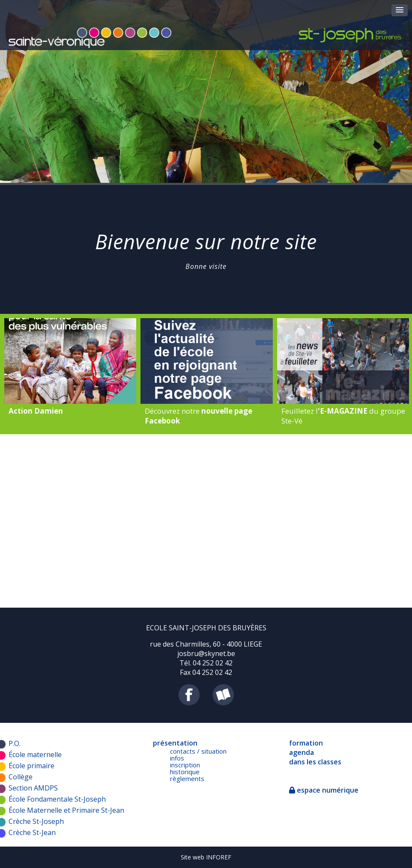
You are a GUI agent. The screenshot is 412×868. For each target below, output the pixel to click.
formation (306, 743)
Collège (21, 777)
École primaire (31, 766)
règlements (187, 779)
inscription (185, 765)
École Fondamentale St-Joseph (57, 799)
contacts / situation (198, 751)
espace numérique (324, 790)
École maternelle (35, 755)
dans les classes (315, 762)
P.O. (15, 743)
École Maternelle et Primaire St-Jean (66, 810)
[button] (400, 10)
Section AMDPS (33, 788)
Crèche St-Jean (32, 832)
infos (177, 758)
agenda (302, 752)
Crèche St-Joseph (36, 821)
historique (185, 772)
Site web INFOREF (206, 857)
